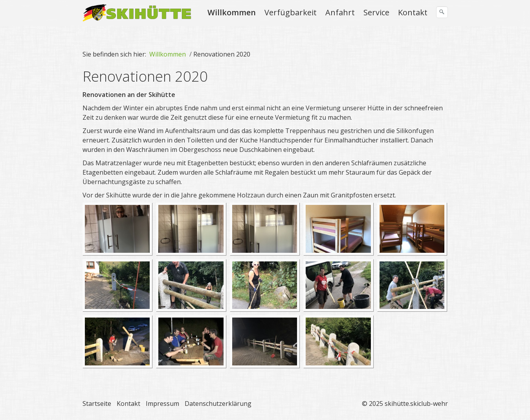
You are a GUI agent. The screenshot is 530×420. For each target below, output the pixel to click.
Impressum (162, 404)
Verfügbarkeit (291, 12)
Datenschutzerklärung (218, 404)
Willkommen (232, 12)
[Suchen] (442, 12)
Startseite (97, 404)
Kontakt (413, 12)
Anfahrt (340, 12)
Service (376, 12)
